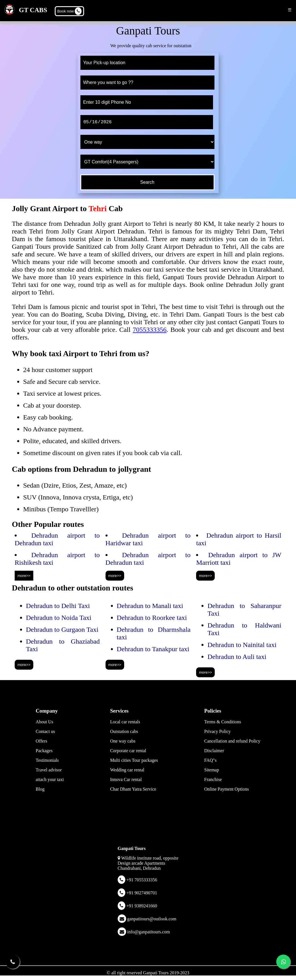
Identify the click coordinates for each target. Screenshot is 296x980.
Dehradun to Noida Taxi (59, 618)
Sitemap (212, 770)
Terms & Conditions (223, 722)
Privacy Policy (218, 731)
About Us (45, 722)
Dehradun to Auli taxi (237, 657)
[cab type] (147, 162)
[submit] (147, 182)
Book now (69, 11)
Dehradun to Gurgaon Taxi (62, 629)
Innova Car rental (126, 779)
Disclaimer (214, 751)
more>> (24, 576)
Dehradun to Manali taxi (150, 606)
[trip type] (147, 142)
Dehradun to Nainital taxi (242, 645)
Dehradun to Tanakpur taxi (153, 649)
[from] (147, 63)
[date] (147, 122)
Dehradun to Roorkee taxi (152, 618)
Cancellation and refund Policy (232, 741)
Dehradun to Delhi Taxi (58, 606)
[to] (147, 83)
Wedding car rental (127, 770)
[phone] (147, 102)
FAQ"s (211, 760)
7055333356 (150, 330)
